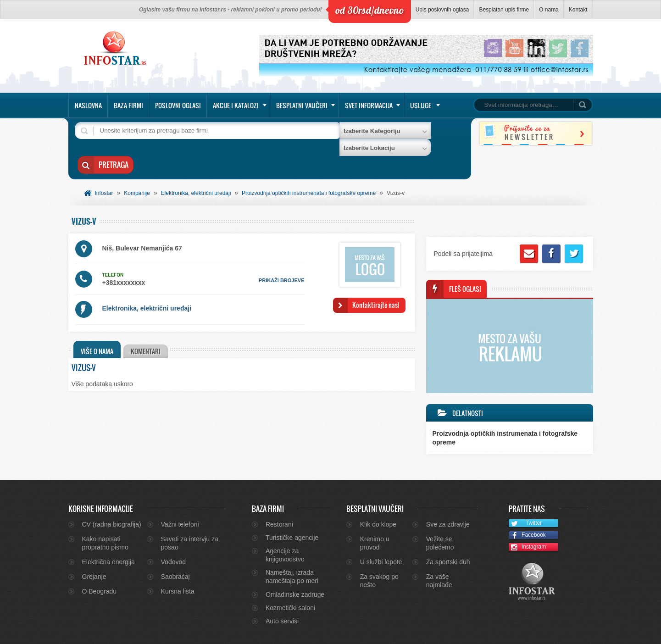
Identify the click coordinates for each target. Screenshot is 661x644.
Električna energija (108, 531)
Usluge (421, 105)
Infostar (104, 162)
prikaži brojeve (282, 249)
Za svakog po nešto (379, 550)
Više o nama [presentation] (97, 320)
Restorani (279, 493)
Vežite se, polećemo (440, 512)
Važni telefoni (180, 493)
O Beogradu (100, 560)
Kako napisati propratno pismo (105, 512)
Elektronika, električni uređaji (196, 162)
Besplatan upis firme (504, 10)
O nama (549, 10)
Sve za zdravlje (448, 493)
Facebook (527, 504)
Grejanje (94, 545)
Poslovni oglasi (178, 105)
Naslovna (88, 105)
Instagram (528, 516)
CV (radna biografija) (112, 493)
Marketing (567, 633)
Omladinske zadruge (295, 563)
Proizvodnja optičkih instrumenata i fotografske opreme (309, 162)
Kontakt (578, 10)
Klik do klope (378, 493)
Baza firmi (128, 105)
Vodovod (174, 531)
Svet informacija (369, 105)
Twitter (525, 492)
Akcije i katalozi (236, 105)
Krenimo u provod (375, 512)
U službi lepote (381, 531)
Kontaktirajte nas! (376, 274)
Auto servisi (282, 590)
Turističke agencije (292, 506)
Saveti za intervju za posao (190, 512)
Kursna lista (178, 560)
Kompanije (137, 162)
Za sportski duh (448, 531)
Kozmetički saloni (290, 577)
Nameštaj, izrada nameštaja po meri (292, 545)
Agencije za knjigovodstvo (285, 524)
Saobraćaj (175, 545)
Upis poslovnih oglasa (442, 10)
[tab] (97, 318)
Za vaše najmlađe (439, 550)
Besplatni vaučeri (302, 105)
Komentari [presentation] (147, 320)
